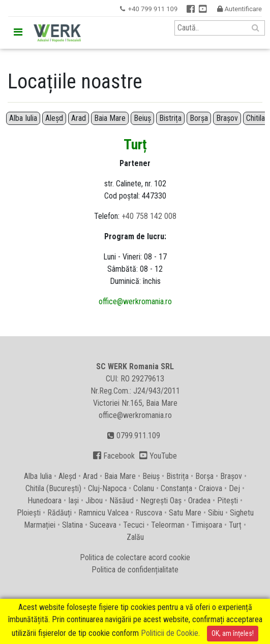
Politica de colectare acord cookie (135, 557)
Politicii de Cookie (170, 633)
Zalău (135, 537)
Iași (73, 501)
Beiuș (142, 118)
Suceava (103, 525)
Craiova (211, 488)
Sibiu (216, 513)
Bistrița (170, 118)
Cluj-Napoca (107, 488)
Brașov (227, 118)
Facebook (114, 456)
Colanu (144, 488)
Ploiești (29, 513)
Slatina (72, 525)
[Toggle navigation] (18, 32)
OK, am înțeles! (233, 633)
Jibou (94, 501)
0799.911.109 (134, 436)
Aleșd (54, 118)
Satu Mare (185, 513)
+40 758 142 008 (149, 216)
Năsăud (122, 501)
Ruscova (149, 513)
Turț (235, 525)
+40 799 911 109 (153, 9)
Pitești (228, 501)
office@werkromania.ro (135, 301)
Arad (79, 118)
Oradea (199, 501)
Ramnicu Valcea (103, 513)
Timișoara (207, 525)
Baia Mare (110, 118)
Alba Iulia (23, 118)
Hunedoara (44, 501)
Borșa (199, 118)
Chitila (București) (53, 488)
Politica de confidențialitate (135, 570)
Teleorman (168, 525)
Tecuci (134, 525)
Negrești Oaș (161, 501)
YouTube (158, 456)
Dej (234, 488)
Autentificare (239, 9)
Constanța (176, 488)
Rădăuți (59, 513)
